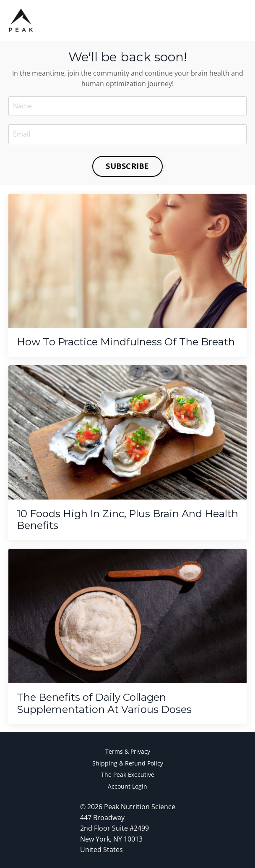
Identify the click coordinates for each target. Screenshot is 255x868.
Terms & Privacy (128, 751)
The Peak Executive (128, 775)
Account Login (127, 786)
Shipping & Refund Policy (128, 763)
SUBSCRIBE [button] (127, 166)
